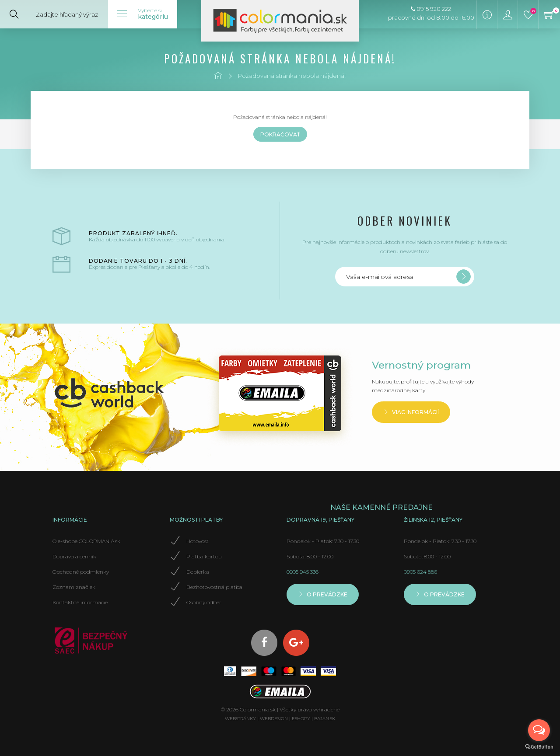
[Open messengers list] (539, 730)
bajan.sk (325, 719)
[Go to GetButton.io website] (539, 747)
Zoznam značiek (74, 587)
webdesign (274, 719)
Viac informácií (411, 412)
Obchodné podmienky (81, 572)
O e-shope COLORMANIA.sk (86, 541)
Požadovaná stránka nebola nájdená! (292, 76)
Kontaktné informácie (80, 602)
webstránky (240, 719)
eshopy (301, 719)
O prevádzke (323, 594)
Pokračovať (280, 134)
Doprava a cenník (74, 556)
